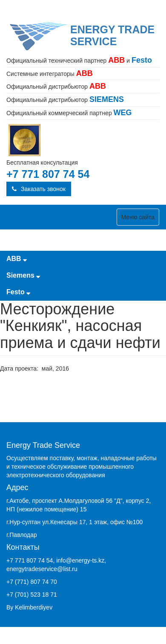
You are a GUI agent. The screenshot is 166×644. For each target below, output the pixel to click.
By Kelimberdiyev (29, 607)
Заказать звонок (39, 189)
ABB (17, 259)
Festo (18, 292)
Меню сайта (138, 217)
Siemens (23, 275)
